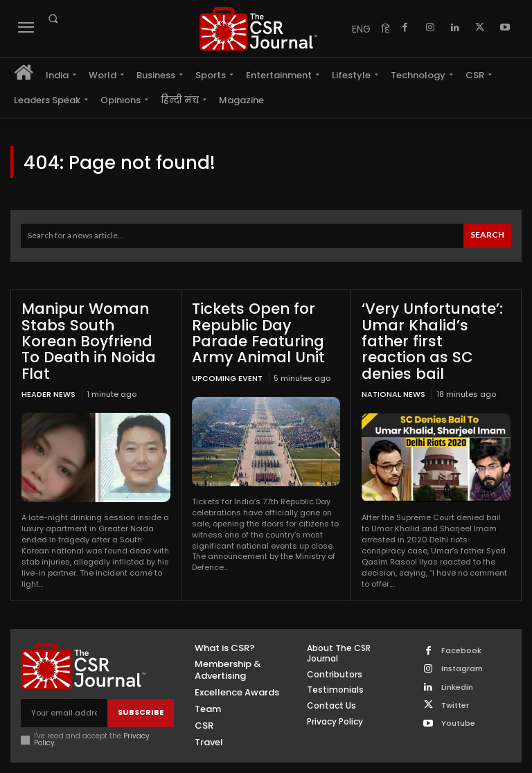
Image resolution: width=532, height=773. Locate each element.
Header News (48, 374)
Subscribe (141, 692)
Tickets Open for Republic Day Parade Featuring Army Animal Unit (264, 331)
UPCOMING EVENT (227, 374)
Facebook (461, 631)
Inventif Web (302, 758)
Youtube (458, 703)
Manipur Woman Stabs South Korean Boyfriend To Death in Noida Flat (95, 331)
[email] (64, 693)
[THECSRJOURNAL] (258, 29)
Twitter (455, 685)
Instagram (462, 649)
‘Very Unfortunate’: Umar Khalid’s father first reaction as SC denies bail (432, 331)
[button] (53, 19)
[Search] (487, 236)
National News (393, 374)
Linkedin (457, 667)
